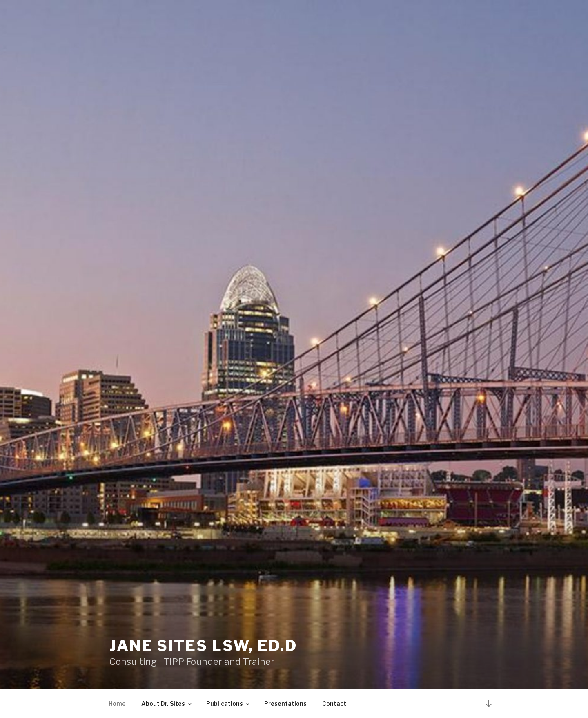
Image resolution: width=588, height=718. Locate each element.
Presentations (285, 703)
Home (117, 703)
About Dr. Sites (167, 703)
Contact (334, 703)
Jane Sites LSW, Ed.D (203, 646)
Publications (228, 703)
